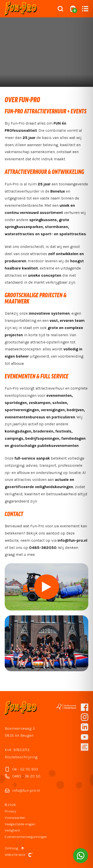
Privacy (10, 811)
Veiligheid (12, 830)
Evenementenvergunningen (26, 837)
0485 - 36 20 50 (23, 776)
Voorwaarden (15, 818)
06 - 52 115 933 (21, 769)
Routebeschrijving (21, 757)
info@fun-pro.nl (22, 791)
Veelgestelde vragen (20, 824)
